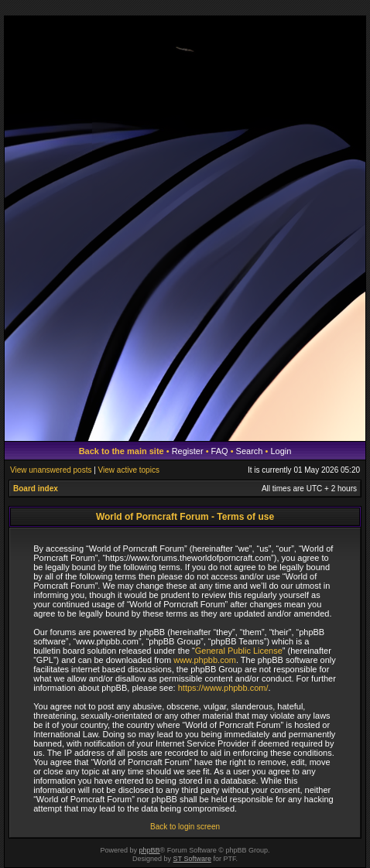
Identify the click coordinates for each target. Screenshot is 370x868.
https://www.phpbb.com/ (223, 688)
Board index (36, 489)
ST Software (192, 859)
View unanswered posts (51, 470)
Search (250, 451)
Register (188, 451)
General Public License (239, 651)
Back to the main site (122, 451)
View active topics (129, 470)
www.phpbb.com (205, 660)
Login (281, 451)
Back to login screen (185, 827)
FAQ (220, 451)
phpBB (150, 850)
